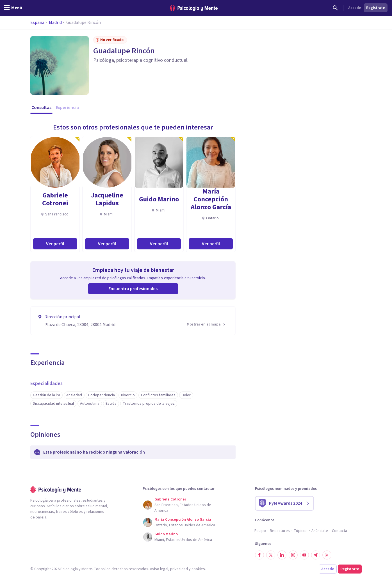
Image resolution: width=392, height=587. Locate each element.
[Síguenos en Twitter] (271, 555)
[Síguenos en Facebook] (259, 555)
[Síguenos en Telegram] (316, 555)
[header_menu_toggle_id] (13, 8)
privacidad (179, 569)
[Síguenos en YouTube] (304, 555)
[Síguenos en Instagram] (293, 555)
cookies (198, 569)
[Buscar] (335, 8)
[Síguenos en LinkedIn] (282, 555)
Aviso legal (159, 569)
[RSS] (327, 555)
